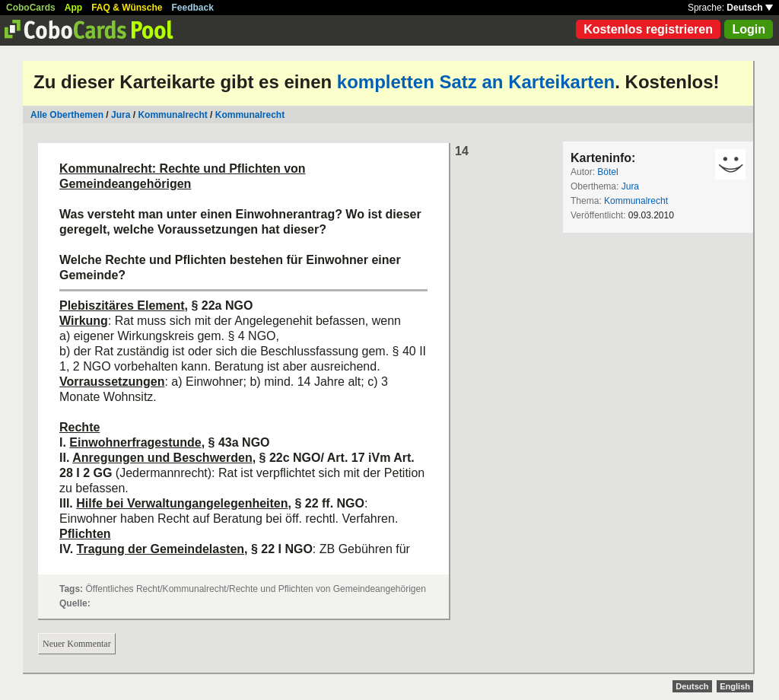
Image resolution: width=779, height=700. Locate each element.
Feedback (193, 8)
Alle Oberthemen (67, 115)
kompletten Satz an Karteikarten (476, 82)
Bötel (607, 172)
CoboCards (31, 8)
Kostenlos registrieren (648, 29)
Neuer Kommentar (77, 644)
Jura (121, 115)
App (73, 8)
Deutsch (750, 8)
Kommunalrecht (174, 115)
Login (749, 29)
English (735, 686)
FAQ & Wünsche (127, 8)
